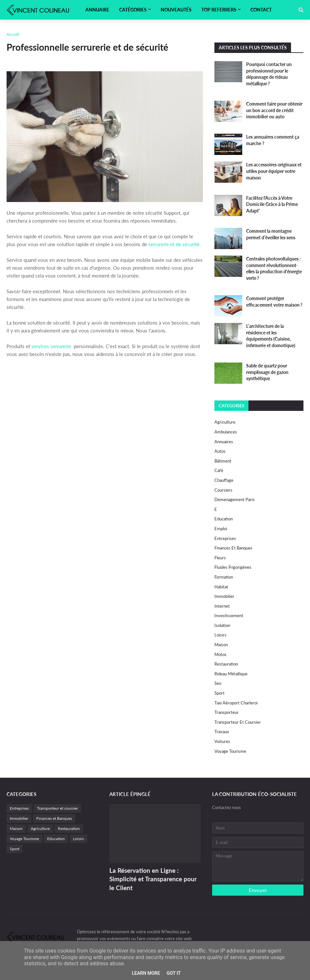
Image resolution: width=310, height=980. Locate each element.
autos (220, 451)
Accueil (13, 34)
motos (220, 654)
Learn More (146, 973)
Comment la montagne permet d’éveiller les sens (271, 234)
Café (219, 470)
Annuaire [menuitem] (97, 10)
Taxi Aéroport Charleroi (236, 703)
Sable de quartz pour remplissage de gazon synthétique (267, 372)
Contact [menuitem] (261, 10)
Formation (224, 577)
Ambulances (226, 432)
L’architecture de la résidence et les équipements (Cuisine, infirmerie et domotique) (271, 336)
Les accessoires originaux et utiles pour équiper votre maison (274, 171)
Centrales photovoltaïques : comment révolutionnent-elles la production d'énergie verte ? (274, 268)
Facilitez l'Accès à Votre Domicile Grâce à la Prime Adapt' (272, 204)
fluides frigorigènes (233, 567)
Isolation (222, 625)
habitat (221, 587)
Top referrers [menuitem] (219, 10)
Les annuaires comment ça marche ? (273, 140)
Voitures (222, 741)
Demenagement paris (235, 499)
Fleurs (220, 558)
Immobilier (224, 596)
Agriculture (225, 422)
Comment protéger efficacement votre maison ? (274, 302)
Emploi (221, 529)
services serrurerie (51, 346)
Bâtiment (223, 461)
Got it (174, 973)
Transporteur (227, 712)
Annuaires (224, 442)
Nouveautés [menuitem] (176, 10)
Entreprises (225, 538)
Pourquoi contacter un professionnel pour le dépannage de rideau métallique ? (269, 74)
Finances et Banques (233, 548)
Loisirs (220, 635)
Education (224, 519)
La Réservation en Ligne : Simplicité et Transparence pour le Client (153, 879)
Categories (231, 406)
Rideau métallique (231, 674)
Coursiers (223, 490)
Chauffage (224, 480)
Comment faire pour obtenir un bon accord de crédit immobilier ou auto (274, 110)
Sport (219, 693)
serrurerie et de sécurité (174, 244)
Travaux (222, 732)
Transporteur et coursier (238, 722)
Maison (221, 645)
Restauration (226, 664)
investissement (229, 616)
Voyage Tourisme (230, 751)
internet (222, 606)
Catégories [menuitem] (133, 10)
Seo (218, 683)
